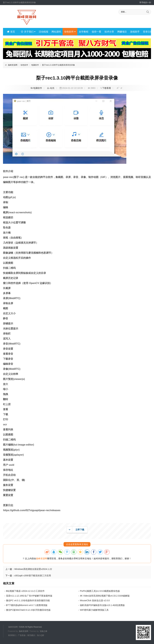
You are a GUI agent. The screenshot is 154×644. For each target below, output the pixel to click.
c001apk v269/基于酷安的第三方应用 (32, 576)
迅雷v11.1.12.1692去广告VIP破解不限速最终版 (29, 596)
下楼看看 (107, 88)
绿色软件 (69, 32)
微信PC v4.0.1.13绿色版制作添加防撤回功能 (28, 600)
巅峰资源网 (13, 65)
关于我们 (28, 32)
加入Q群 (41, 635)
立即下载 (75, 530)
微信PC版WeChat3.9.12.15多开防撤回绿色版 (28, 610)
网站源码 (56, 32)
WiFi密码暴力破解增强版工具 (94, 610)
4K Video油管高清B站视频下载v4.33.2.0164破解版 (105, 596)
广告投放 (22, 635)
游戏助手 (133, 32)
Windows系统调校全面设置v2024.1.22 (33, 569)
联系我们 (12, 635)
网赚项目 (120, 32)
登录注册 (145, 32)
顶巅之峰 (43, 631)
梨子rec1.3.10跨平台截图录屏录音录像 (58, 65)
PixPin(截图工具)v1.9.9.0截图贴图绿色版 (100, 591)
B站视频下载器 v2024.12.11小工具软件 (25, 591)
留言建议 (31, 635)
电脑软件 (35, 65)
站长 (52, 88)
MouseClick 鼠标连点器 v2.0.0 (95, 600)
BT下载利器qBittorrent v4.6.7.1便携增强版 (27, 605)
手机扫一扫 (145, 3)
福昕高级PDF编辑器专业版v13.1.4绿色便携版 (102, 605)
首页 (11, 32)
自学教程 (83, 32)
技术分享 (108, 32)
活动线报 (43, 32)
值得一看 (95, 32)
